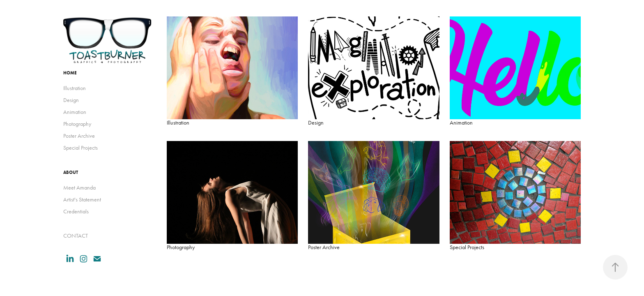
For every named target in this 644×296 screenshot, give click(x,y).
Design (71, 100)
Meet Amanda (79, 188)
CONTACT (76, 236)
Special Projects (80, 148)
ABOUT (71, 172)
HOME (70, 73)
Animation (75, 112)
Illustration (75, 88)
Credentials (76, 212)
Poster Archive (79, 136)
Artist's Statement (82, 200)
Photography (77, 124)
